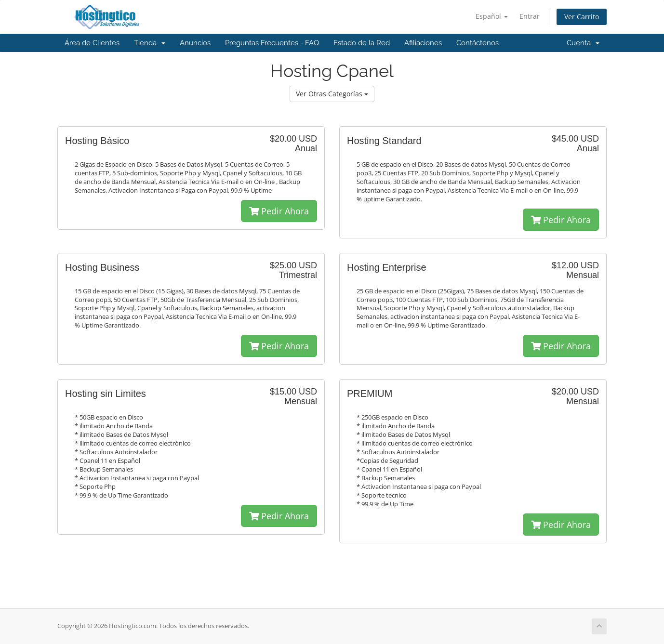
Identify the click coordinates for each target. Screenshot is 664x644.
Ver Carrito (582, 17)
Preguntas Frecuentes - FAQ (272, 43)
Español (492, 16)
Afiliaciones (423, 43)
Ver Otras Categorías (332, 94)
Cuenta (583, 43)
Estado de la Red (362, 43)
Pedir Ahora (279, 211)
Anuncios (195, 43)
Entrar (530, 16)
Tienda (150, 43)
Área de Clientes (92, 43)
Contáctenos (478, 43)
